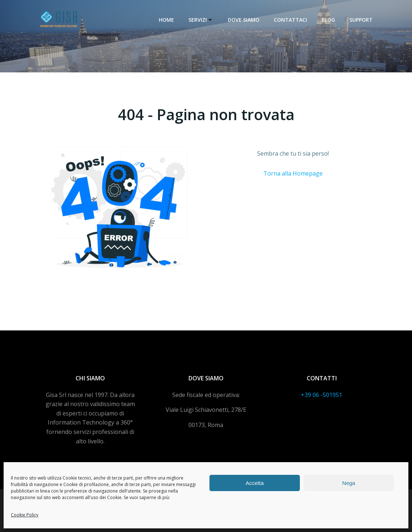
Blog (328, 20)
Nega (349, 483)
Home (166, 20)
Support (361, 20)
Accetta (255, 483)
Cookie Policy (25, 515)
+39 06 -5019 (318, 395)
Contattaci (290, 20)
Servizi (201, 20)
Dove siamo (244, 20)
